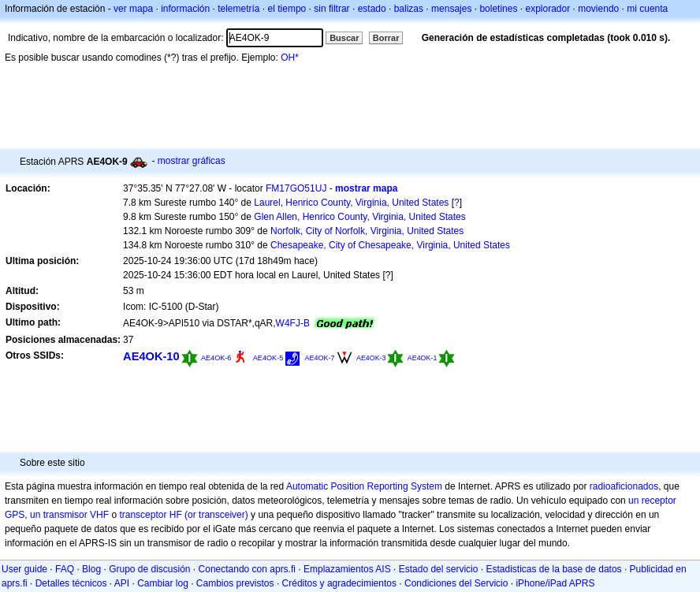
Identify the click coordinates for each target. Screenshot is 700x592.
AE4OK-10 (151, 356)
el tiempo (287, 9)
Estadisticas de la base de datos (553, 569)
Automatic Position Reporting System (364, 486)
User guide (24, 569)
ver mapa (133, 9)
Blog (91, 569)
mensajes (451, 9)
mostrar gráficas (192, 161)
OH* (290, 58)
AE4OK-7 (320, 358)
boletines (498, 9)
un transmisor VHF (69, 515)
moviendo (598, 9)
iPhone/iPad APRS (555, 583)
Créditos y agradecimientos (339, 583)
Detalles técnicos (71, 583)
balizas (409, 9)
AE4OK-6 (216, 358)
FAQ (65, 569)
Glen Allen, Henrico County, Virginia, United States (359, 217)
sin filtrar (331, 9)
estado (372, 9)
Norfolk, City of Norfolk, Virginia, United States (367, 231)
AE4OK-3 (371, 358)
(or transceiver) (216, 515)
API (122, 583)
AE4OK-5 (268, 358)
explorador (547, 9)
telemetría (238, 9)
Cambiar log (163, 583)
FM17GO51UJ (296, 188)
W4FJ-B (293, 323)
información (185, 9)
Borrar (386, 38)
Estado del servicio (439, 569)
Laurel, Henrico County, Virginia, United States (351, 203)
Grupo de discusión (149, 569)
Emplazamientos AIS (347, 569)
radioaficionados (624, 486)
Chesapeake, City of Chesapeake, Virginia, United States (390, 245)
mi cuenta (647, 9)
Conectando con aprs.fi (247, 569)
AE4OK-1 (423, 358)
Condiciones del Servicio (456, 583)
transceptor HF (150, 515)
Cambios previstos (235, 583)
